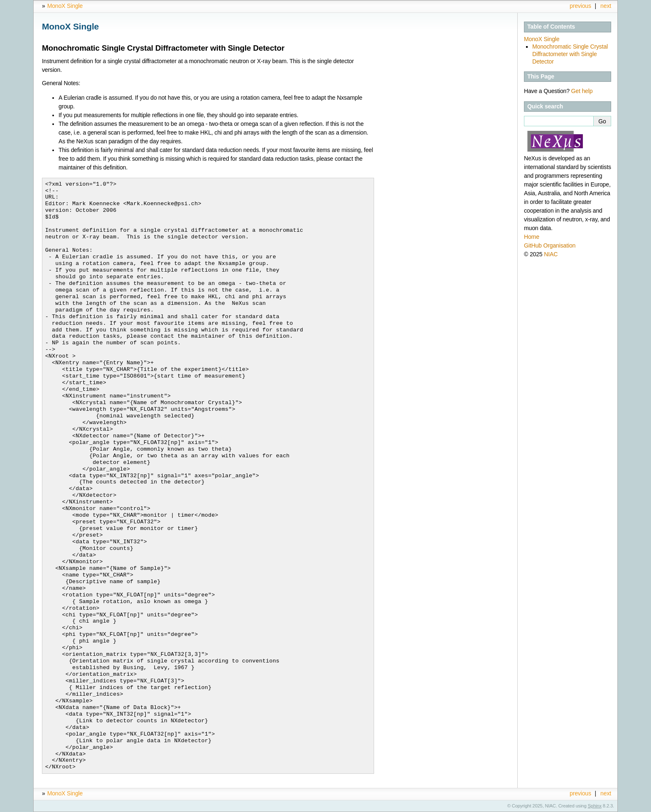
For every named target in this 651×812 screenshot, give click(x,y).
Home (532, 237)
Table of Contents (551, 27)
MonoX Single (65, 6)
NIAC (551, 254)
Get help (582, 91)
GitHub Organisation (550, 245)
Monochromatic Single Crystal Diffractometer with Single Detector (570, 54)
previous (580, 6)
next (606, 6)
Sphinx (595, 806)
